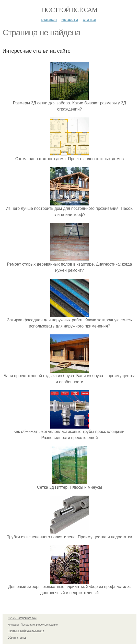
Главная (49, 20)
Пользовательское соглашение (39, 625)
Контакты (13, 625)
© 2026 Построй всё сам (22, 618)
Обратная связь (17, 638)
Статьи (90, 20)
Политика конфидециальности (26, 631)
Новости (70, 20)
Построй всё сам (69, 10)
